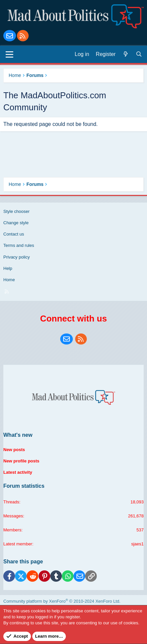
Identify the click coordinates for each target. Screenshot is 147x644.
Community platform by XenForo (62, 601)
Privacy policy (16, 257)
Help (8, 268)
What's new (18, 435)
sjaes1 (137, 544)
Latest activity (18, 472)
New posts (14, 450)
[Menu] (9, 54)
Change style (16, 223)
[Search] (139, 54)
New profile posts (21, 461)
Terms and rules (19, 245)
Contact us (14, 234)
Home (9, 280)
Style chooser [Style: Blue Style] (16, 211)
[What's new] (126, 54)
